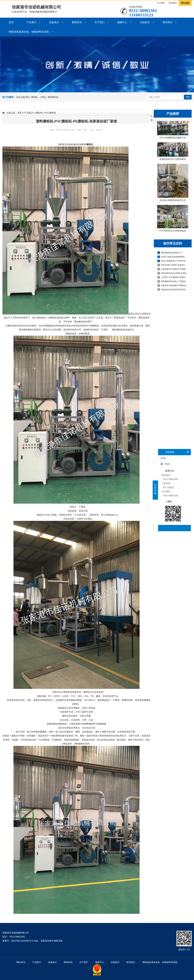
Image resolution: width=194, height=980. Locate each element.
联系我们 (173, 3)
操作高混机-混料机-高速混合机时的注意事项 (173, 265)
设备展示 (54, 22)
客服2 (165, 464)
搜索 (188, 97)
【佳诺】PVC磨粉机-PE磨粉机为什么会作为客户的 (173, 277)
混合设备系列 (23, 97)
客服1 (163, 458)
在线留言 (145, 22)
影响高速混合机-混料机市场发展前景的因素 (173, 273)
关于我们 (161, 3)
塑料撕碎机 (53, 97)
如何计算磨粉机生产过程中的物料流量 (173, 261)
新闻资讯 (77, 22)
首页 (11, 22)
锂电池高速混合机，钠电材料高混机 (29, 32)
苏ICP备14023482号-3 (23, 941)
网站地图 (185, 3)
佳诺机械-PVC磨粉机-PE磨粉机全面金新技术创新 (173, 269)
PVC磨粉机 (51, 113)
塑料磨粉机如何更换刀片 (170, 253)
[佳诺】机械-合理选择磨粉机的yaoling (173, 257)
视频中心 (122, 22)
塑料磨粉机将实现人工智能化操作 (173, 281)
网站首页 (21, 962)
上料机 (43, 97)
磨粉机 (34, 97)
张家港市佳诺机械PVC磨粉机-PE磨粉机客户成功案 (173, 285)
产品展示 (31, 22)
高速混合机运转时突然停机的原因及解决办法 (173, 290)
